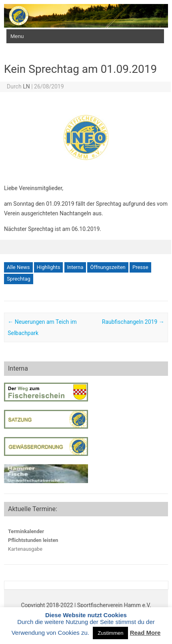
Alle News (18, 267)
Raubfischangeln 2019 (133, 322)
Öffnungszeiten (108, 267)
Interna (75, 267)
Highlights (49, 267)
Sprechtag (19, 279)
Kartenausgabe (25, 549)
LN (26, 86)
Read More (145, 633)
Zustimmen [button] (110, 633)
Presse (140, 267)
